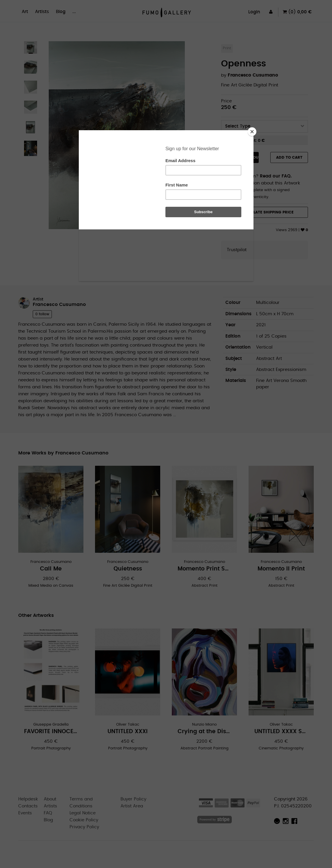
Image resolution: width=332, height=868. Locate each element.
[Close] (252, 132)
